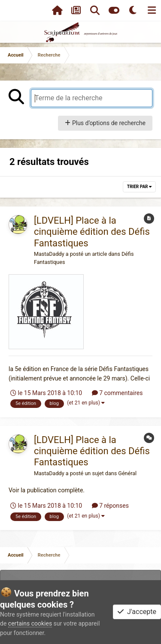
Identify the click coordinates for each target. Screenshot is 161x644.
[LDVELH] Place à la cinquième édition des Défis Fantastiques (92, 232)
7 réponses (110, 506)
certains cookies (30, 623)
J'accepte (137, 612)
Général (127, 473)
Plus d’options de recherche (105, 123)
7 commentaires (117, 393)
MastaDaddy (49, 254)
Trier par (139, 187)
